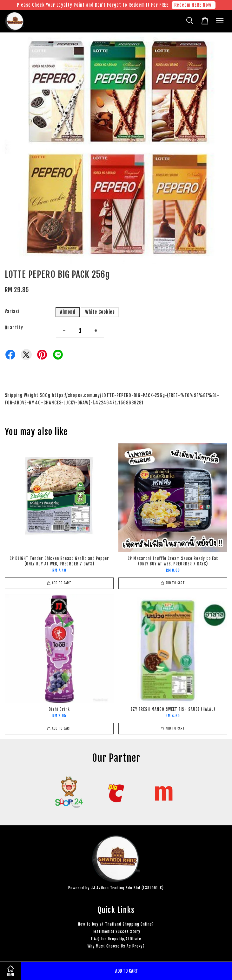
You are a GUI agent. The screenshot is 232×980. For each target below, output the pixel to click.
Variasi (12, 311)
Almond (68, 312)
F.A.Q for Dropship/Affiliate (116, 939)
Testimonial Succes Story (116, 931)
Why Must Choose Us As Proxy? (116, 946)
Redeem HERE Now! (194, 5)
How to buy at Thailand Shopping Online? (116, 924)
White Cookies (100, 312)
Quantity (14, 328)
